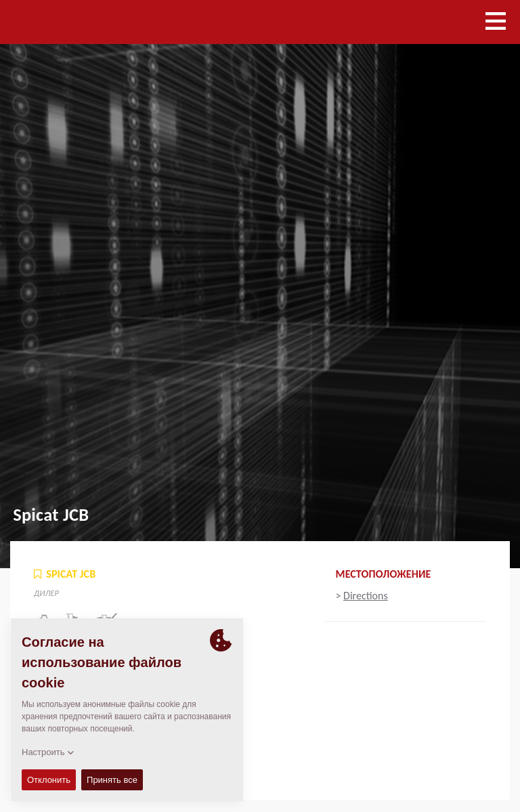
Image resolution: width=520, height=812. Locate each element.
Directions (366, 596)
